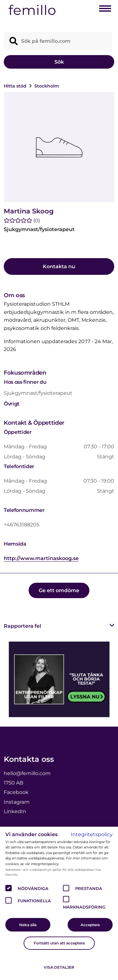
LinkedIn (15, 811)
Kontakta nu (59, 266)
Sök (59, 62)
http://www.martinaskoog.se (41, 558)
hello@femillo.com (27, 773)
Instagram (17, 802)
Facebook (16, 792)
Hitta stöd (16, 86)
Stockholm (47, 86)
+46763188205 (22, 525)
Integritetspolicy (92, 834)
